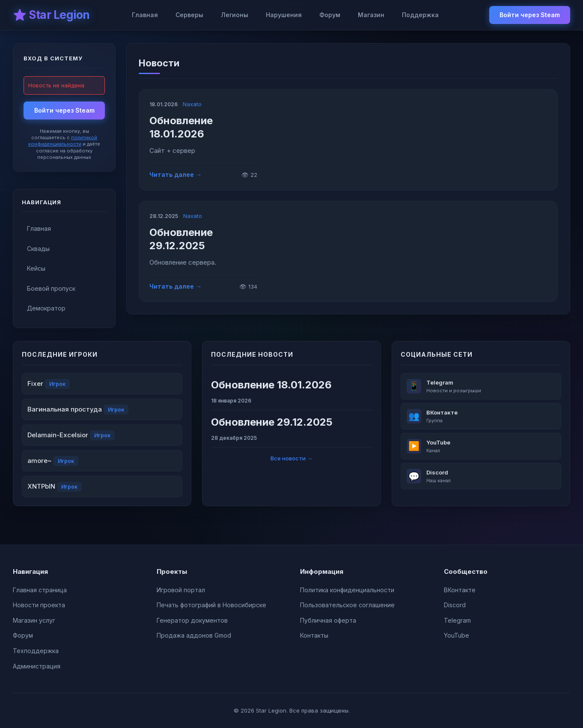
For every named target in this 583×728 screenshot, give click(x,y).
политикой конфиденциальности (63, 141)
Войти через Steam (530, 15)
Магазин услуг (34, 620)
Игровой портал (181, 590)
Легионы (235, 15)
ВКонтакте (460, 590)
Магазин (371, 15)
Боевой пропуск (51, 288)
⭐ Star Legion (51, 15)
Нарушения (284, 15)
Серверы (189, 15)
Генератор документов (192, 620)
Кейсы (36, 268)
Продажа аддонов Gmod (194, 635)
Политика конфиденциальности (347, 590)
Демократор (46, 308)
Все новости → (291, 458)
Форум (330, 15)
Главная (145, 15)
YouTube (457, 635)
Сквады (38, 249)
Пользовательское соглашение (347, 605)
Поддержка (420, 15)
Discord (455, 605)
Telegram (457, 620)
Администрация (37, 666)
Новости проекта (39, 605)
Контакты (314, 635)
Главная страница (40, 590)
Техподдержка (36, 651)
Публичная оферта (328, 620)
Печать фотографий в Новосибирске (211, 605)
